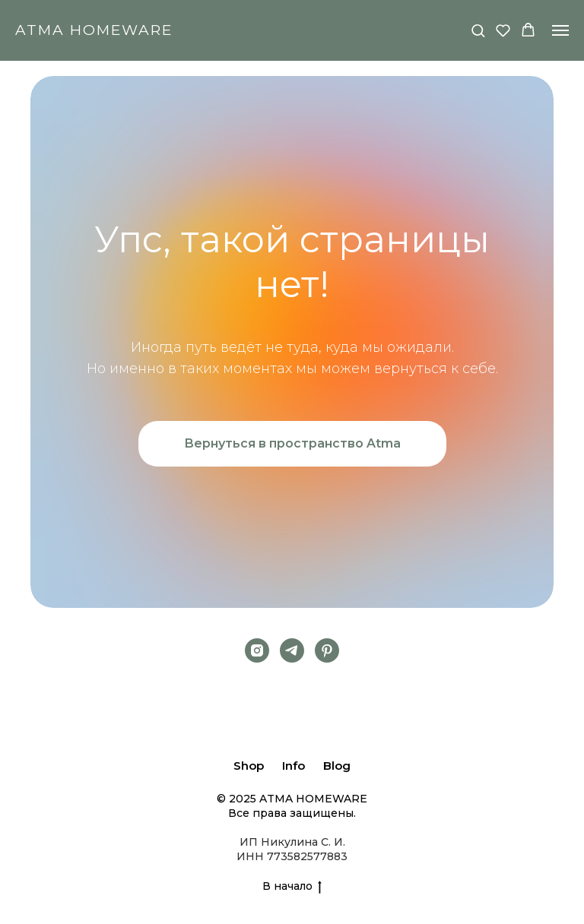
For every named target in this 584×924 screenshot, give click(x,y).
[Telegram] (292, 650)
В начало (292, 886)
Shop (249, 766)
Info (294, 766)
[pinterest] (327, 650)
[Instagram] (257, 650)
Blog (337, 766)
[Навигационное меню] (560, 30)
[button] (478, 30)
